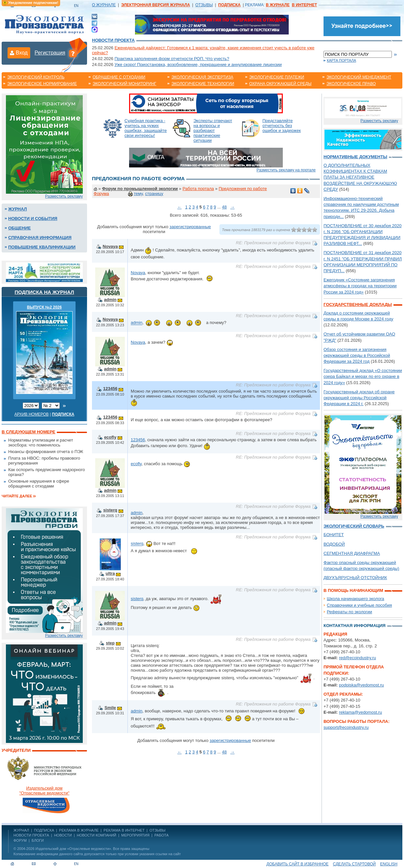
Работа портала (198, 189)
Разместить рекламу (64, 196)
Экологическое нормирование (42, 84)
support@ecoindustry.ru (346, 727)
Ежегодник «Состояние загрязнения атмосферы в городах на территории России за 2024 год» (360, 286)
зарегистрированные (190, 227)
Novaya (110, 246)
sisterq (110, 510)
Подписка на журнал (45, 292)
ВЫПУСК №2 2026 (44, 307)
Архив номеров (32, 414)
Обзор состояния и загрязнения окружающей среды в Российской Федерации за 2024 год (357, 355)
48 (224, 207)
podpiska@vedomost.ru (361, 685)
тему (138, 194)
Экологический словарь (354, 526)
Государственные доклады (358, 304)
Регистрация (50, 53)
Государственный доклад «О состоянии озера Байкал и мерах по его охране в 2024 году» (363, 376)
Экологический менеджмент (359, 77)
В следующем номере (28, 432)
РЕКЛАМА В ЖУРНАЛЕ (79, 830)
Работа (161, 835)
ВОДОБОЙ (334, 544)
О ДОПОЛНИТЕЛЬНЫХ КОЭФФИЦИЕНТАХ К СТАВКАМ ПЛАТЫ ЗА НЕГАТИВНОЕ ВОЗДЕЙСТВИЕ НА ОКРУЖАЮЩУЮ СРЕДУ (360, 177)
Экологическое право (351, 84)
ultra (110, 573)
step (110, 643)
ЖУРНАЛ (21, 830)
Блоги (38, 840)
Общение (20, 228)
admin (110, 300)
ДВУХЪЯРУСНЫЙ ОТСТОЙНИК (355, 578)
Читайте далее (17, 496)
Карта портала (341, 60)
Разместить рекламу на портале (286, 170)
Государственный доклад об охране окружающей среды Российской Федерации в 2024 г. (359, 398)
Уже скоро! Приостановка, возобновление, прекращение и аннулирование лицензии (198, 65)
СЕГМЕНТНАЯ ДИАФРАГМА (352, 553)
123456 (110, 389)
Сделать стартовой (354, 864)
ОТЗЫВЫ (204, 5)
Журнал (18, 209)
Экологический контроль (36, 77)
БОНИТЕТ (334, 535)
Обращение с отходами (119, 77)
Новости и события (33, 218)
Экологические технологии (203, 84)
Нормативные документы (355, 157)
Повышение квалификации (42, 247)
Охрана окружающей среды (281, 84)
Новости (63, 835)
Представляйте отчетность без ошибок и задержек (282, 126)
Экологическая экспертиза (202, 77)
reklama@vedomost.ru (360, 712)
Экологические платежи (277, 77)
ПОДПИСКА (44, 830)
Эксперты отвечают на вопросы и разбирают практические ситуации (213, 130)
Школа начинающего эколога (356, 599)
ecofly (110, 437)
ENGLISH (389, 864)
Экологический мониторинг (124, 84)
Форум (20, 840)
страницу (154, 194)
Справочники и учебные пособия (359, 605)
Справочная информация (40, 238)
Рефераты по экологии (349, 612)
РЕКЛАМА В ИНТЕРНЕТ (124, 830)
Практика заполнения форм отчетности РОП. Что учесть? (172, 59)
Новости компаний (97, 835)
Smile (110, 708)
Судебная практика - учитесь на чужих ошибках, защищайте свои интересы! (146, 128)
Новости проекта (113, 40)
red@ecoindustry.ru (358, 658)
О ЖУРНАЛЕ (104, 5)
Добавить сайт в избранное (297, 864)
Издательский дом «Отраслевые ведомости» (73, 849)
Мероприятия (135, 835)
